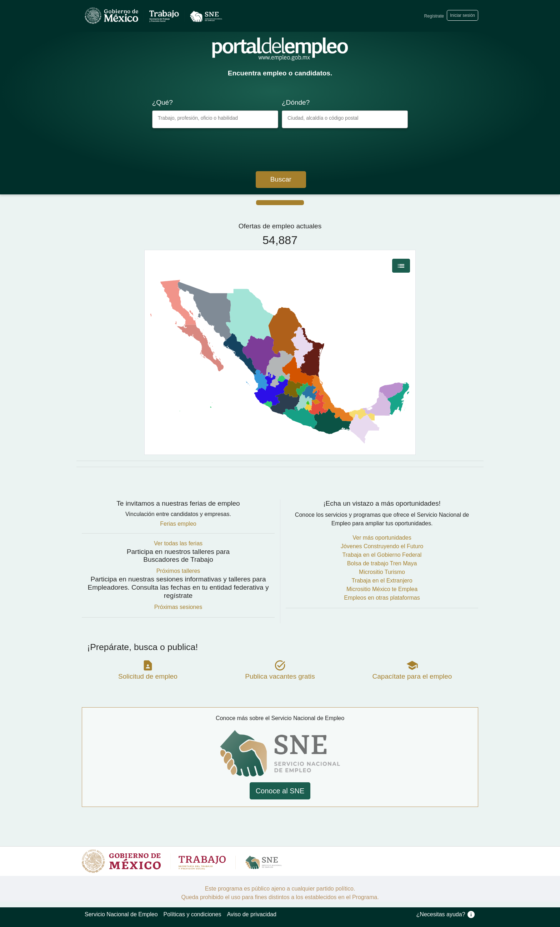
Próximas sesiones (178, 607)
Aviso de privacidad (251, 914)
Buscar (281, 179)
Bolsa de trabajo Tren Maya (382, 563)
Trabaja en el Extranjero (382, 581)
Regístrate (434, 16)
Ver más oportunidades (382, 538)
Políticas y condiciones (192, 914)
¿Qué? (162, 102)
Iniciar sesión (462, 15)
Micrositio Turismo (382, 572)
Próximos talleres (178, 571)
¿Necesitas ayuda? (446, 914)
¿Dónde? (296, 102)
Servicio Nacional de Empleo (121, 914)
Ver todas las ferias (178, 543)
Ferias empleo (178, 524)
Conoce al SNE (280, 791)
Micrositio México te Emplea (382, 589)
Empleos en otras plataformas (382, 598)
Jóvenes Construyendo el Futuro (382, 546)
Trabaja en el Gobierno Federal (382, 555)
